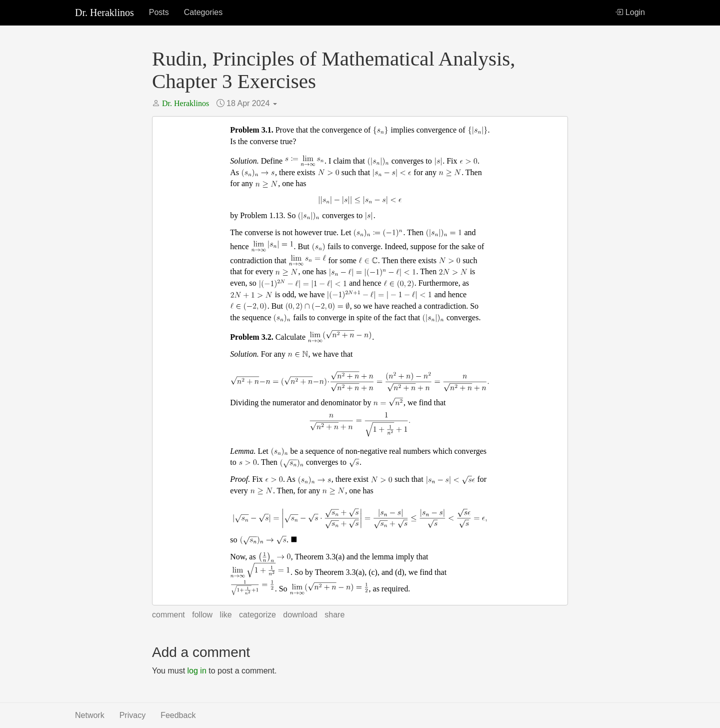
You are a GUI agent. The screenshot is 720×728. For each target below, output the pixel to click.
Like (226, 615)
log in (197, 671)
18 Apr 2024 (252, 103)
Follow (202, 615)
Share (334, 615)
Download (300, 615)
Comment (168, 615)
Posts (159, 12)
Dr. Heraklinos (104, 13)
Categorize (257, 615)
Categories (203, 12)
